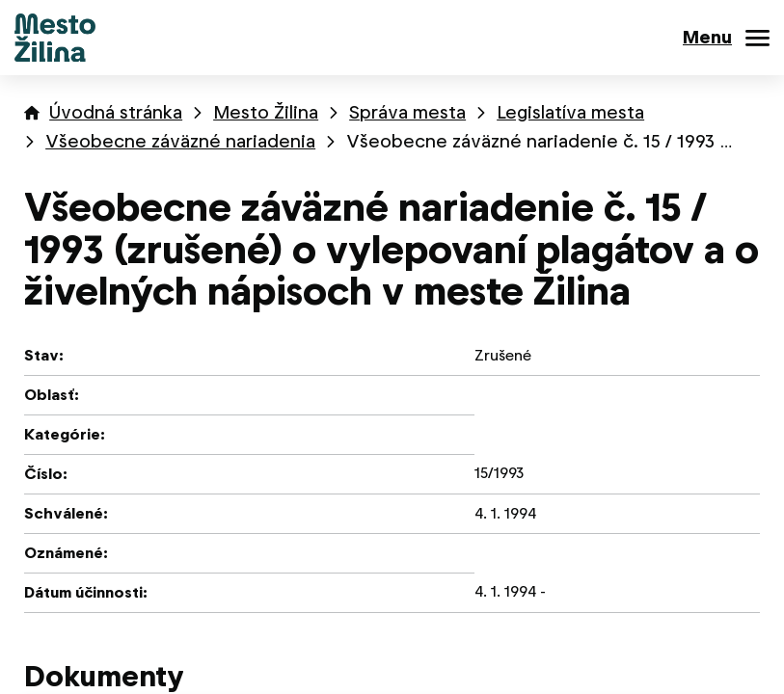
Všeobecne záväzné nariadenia (180, 141)
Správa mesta (407, 112)
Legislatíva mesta (570, 112)
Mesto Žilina (266, 112)
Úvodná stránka (116, 112)
